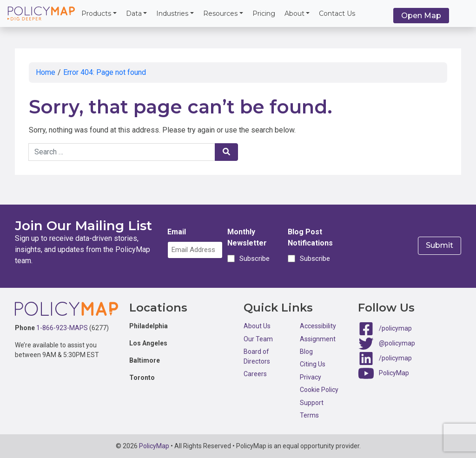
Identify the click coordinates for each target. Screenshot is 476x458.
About (294, 13)
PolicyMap (394, 373)
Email (177, 232)
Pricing (264, 13)
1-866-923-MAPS (62, 328)
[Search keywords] (122, 152)
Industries (172, 13)
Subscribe (253, 259)
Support (312, 403)
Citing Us (313, 364)
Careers (255, 374)
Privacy (311, 377)
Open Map (421, 16)
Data (134, 13)
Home (46, 72)
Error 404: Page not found (105, 72)
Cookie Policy (319, 390)
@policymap (397, 343)
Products (96, 13)
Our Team (258, 339)
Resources (220, 13)
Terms (309, 415)
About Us (257, 326)
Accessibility (318, 326)
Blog (306, 352)
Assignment (318, 339)
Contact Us (337, 13)
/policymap (395, 328)
